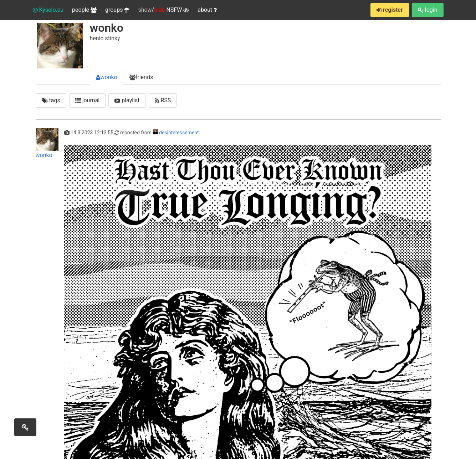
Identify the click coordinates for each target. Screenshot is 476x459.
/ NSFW (163, 10)
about (207, 10)
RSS (163, 100)
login (428, 10)
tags (51, 100)
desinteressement (179, 133)
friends (141, 77)
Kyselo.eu (48, 10)
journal (88, 100)
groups (117, 10)
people (84, 10)
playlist (127, 100)
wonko (107, 77)
